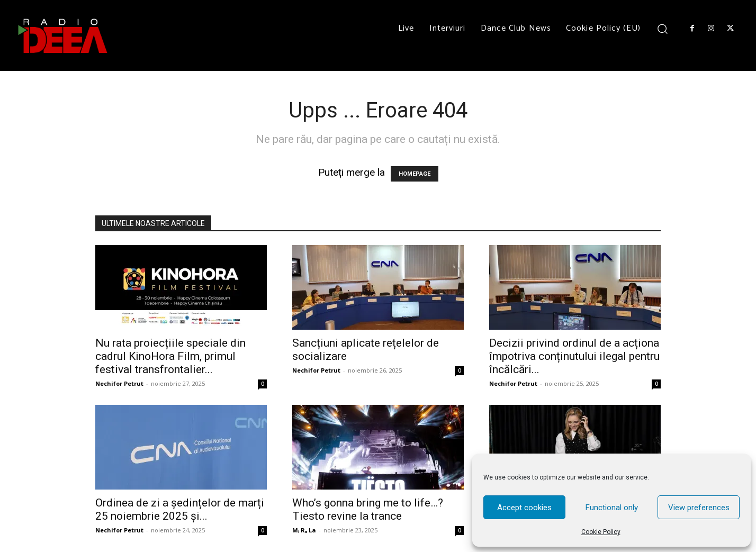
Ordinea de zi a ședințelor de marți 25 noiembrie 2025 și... (180, 509)
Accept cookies (524, 508)
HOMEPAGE (415, 174)
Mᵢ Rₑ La (304, 530)
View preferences (699, 508)
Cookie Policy (601, 532)
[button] (663, 28)
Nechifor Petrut (119, 383)
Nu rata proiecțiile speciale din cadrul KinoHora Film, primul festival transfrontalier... (170, 356)
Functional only (612, 508)
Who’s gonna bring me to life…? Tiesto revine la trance (368, 509)
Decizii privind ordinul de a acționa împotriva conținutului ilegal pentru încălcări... (574, 356)
